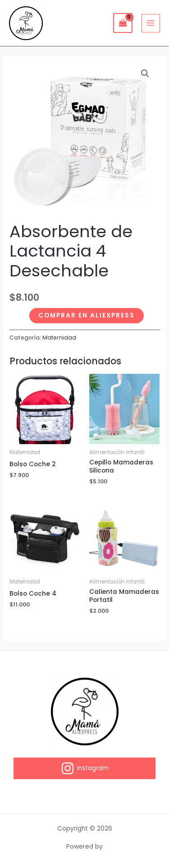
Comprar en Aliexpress (87, 315)
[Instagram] (84, 768)
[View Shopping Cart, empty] (123, 23)
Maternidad (59, 338)
